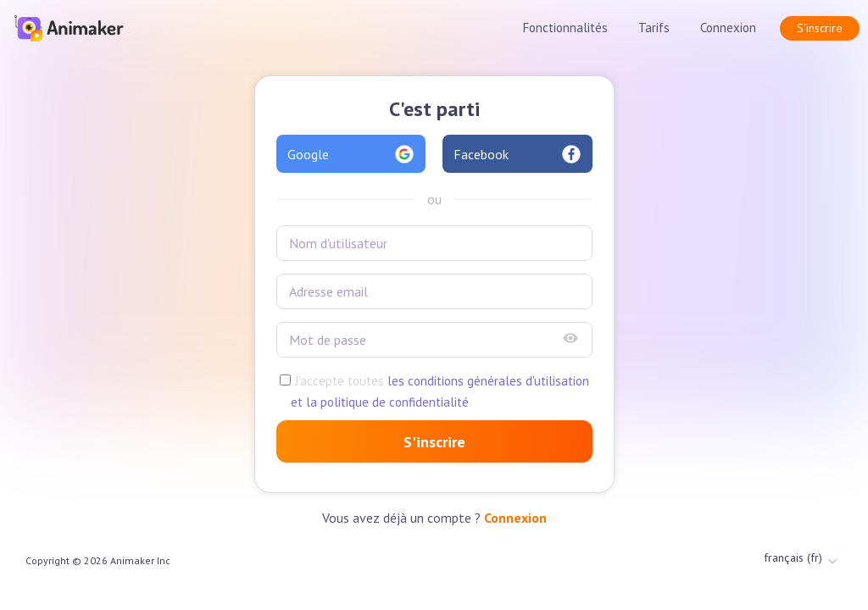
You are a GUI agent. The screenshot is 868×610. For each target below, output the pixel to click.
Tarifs (654, 28)
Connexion (728, 28)
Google (351, 154)
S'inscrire (820, 28)
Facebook (517, 154)
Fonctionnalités (565, 28)
